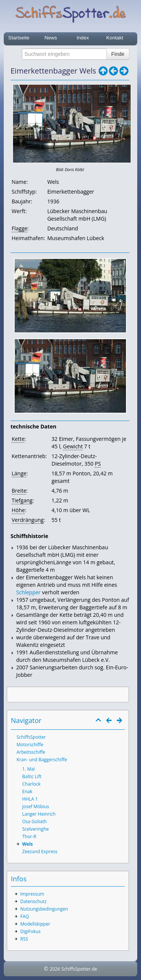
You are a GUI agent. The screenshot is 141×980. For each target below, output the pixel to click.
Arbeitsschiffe (31, 752)
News (51, 38)
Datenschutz (33, 901)
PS (98, 464)
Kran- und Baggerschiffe (42, 760)
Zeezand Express (40, 851)
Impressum (32, 894)
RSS (24, 939)
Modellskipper (35, 924)
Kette (18, 439)
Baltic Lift (32, 776)
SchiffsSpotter (31, 737)
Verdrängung (28, 520)
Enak (27, 791)
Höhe (18, 510)
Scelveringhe (36, 829)
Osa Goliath (34, 821)
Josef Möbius (36, 806)
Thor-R (29, 836)
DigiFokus (30, 931)
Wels (27, 844)
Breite (19, 491)
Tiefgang (22, 500)
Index (83, 38)
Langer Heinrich (39, 814)
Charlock (31, 784)
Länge (19, 473)
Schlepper (28, 592)
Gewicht (73, 446)
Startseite (19, 38)
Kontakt (114, 38)
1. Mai (29, 769)
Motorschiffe (30, 745)
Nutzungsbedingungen (44, 909)
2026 (55, 969)
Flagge (20, 228)
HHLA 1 (30, 799)
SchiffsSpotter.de (79, 969)
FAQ (25, 916)
